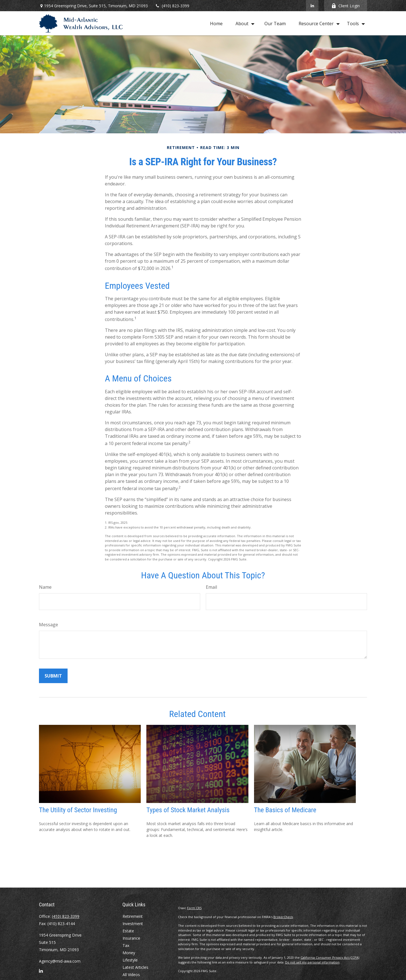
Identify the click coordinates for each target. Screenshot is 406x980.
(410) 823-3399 (172, 6)
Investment (133, 924)
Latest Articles (135, 967)
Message (49, 625)
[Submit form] (53, 676)
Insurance (131, 938)
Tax (126, 945)
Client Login (346, 6)
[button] (216, 23)
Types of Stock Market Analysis (188, 810)
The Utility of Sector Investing (78, 810)
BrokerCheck (283, 917)
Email (211, 587)
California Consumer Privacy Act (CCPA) (330, 957)
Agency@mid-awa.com (60, 961)
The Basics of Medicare (285, 810)
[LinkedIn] (312, 6)
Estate (128, 931)
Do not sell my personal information (312, 962)
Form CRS (194, 908)
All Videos (131, 975)
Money (129, 953)
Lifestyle (130, 960)
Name (45, 587)
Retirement (133, 916)
